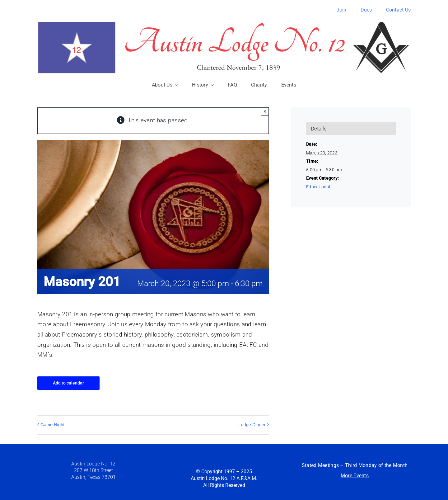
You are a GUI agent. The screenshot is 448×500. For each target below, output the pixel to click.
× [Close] (265, 111)
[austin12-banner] (224, 23)
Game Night (53, 425)
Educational (318, 187)
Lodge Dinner (252, 425)
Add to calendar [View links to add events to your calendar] (68, 383)
